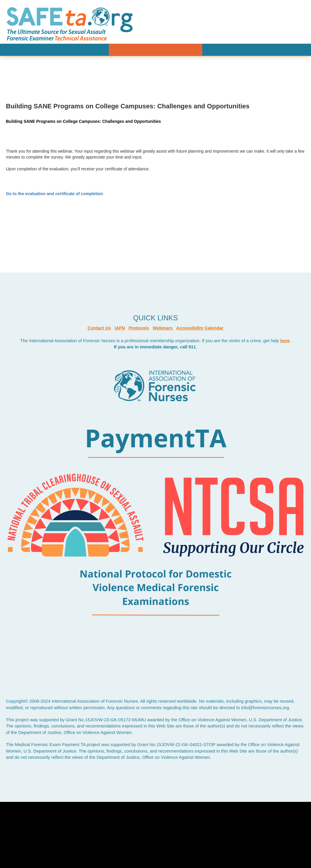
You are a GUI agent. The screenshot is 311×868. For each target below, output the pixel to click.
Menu (155, 50)
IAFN (120, 328)
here (285, 341)
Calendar (214, 328)
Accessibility (190, 328)
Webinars (163, 328)
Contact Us (99, 328)
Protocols (139, 328)
